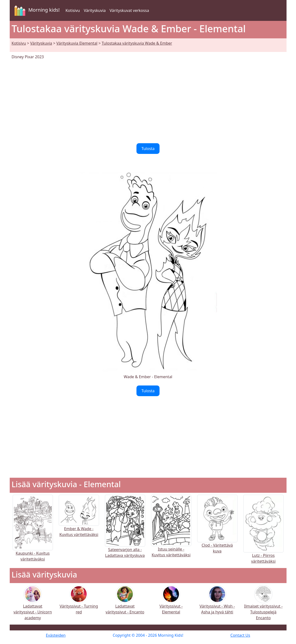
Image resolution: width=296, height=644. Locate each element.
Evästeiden (56, 635)
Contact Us (240, 635)
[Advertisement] (148, 101)
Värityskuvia (95, 10)
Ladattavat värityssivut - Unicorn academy (33, 606)
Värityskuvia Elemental (77, 43)
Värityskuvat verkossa (129, 10)
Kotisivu (73, 10)
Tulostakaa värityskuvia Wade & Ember (137, 43)
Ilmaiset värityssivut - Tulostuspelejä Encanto (263, 606)
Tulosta (148, 149)
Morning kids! (36, 10)
